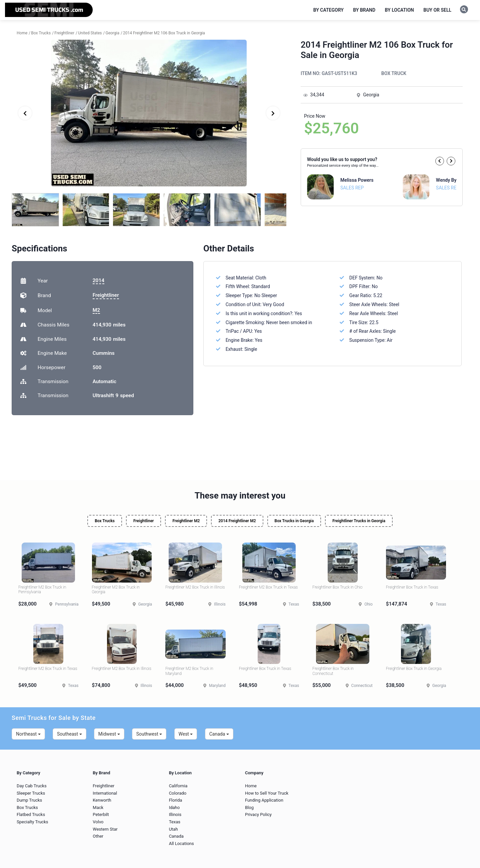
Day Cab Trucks (32, 786)
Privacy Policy (258, 814)
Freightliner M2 (186, 521)
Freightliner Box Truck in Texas (412, 587)
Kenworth (102, 800)
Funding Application (264, 800)
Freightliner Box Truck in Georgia (414, 669)
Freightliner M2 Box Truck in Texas (268, 587)
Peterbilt (101, 814)
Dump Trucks (29, 800)
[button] (440, 161)
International (105, 793)
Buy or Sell (437, 10)
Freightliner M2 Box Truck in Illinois (195, 587)
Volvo (98, 822)
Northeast (28, 734)
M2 (96, 310)
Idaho (174, 807)
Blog (249, 807)
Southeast (69, 734)
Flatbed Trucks (31, 814)
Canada (219, 734)
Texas (175, 822)
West (186, 734)
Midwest (109, 734)
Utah (173, 829)
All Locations (181, 843)
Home (251, 786)
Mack (98, 807)
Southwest (149, 734)
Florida (176, 800)
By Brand (364, 10)
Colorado (178, 793)
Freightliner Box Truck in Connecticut (333, 671)
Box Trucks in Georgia (294, 521)
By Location (399, 10)
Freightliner (106, 295)
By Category (328, 10)
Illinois (175, 814)
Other (98, 836)
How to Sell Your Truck (267, 793)
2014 (98, 280)
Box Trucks (105, 521)
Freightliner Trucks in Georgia (359, 521)
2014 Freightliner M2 (237, 521)
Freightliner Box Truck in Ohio (337, 587)
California (178, 786)
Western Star (105, 829)
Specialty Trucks (32, 822)
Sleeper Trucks (31, 793)
